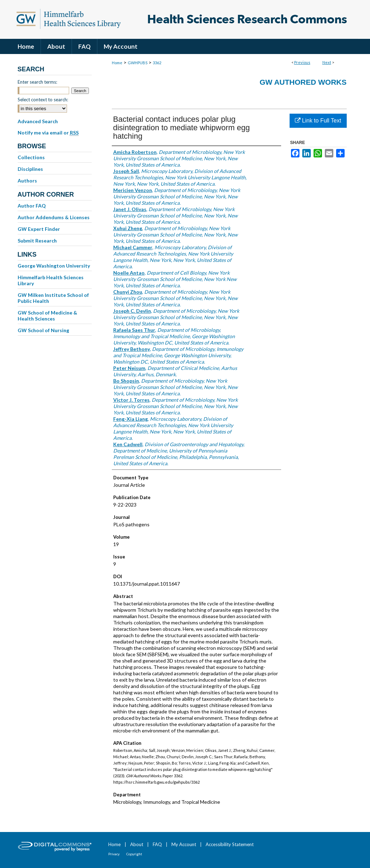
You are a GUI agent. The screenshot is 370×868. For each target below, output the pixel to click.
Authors (27, 181)
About (137, 844)
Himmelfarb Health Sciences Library (51, 280)
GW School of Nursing (43, 330)
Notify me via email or (48, 133)
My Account (184, 844)
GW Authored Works (303, 82)
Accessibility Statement (230, 844)
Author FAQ (32, 206)
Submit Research (37, 241)
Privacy (114, 854)
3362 (157, 63)
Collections (31, 157)
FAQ (157, 844)
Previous (302, 62)
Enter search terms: (37, 82)
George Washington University (54, 266)
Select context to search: (43, 100)
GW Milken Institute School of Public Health (53, 298)
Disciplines (30, 169)
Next (327, 62)
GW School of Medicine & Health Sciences (47, 316)
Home (117, 63)
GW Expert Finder (39, 229)
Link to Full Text (318, 121)
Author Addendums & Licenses (54, 217)
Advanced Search (38, 121)
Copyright (134, 854)
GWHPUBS (138, 63)
